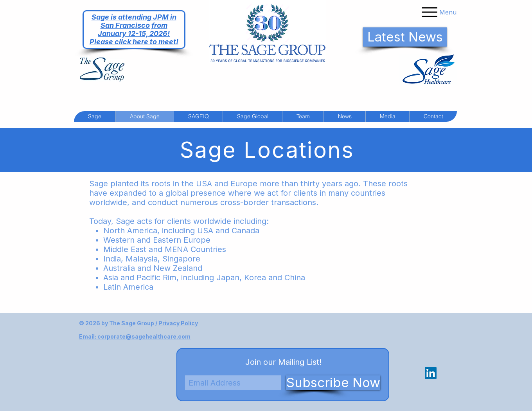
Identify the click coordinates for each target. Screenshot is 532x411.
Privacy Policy (178, 323)
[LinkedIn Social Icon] (431, 373)
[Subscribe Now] (333, 383)
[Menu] (438, 12)
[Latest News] (405, 37)
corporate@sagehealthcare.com (144, 336)
